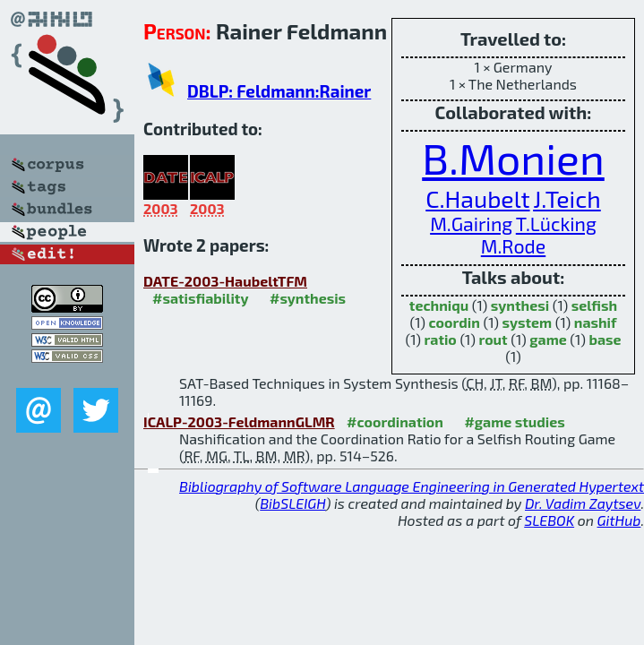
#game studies (514, 421)
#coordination (395, 421)
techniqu (439, 305)
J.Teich (567, 198)
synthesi (520, 305)
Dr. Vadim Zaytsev (583, 503)
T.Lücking (556, 224)
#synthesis (308, 298)
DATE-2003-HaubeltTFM (225, 281)
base (605, 339)
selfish (594, 305)
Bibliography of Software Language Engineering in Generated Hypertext (412, 486)
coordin (455, 322)
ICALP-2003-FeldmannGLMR (239, 421)
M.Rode (513, 246)
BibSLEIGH (292, 503)
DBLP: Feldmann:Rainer (279, 91)
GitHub (619, 520)
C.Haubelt (477, 198)
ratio (440, 339)
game (548, 339)
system (528, 322)
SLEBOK (549, 520)
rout (493, 339)
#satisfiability (201, 298)
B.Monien (513, 158)
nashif (596, 322)
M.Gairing (471, 224)
